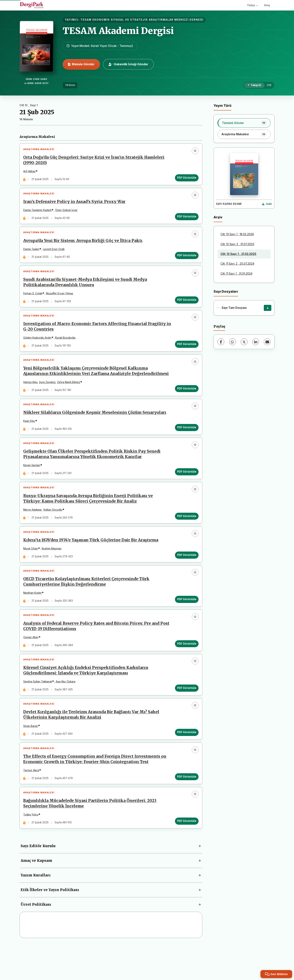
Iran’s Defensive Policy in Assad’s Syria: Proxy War (75, 205)
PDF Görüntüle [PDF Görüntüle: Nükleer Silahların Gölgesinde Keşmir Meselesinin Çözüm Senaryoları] (186, 441)
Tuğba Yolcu (32, 848)
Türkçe (252, 5)
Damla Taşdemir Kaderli (38, 213)
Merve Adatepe (34, 528)
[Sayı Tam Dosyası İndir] (268, 308)
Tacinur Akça (32, 802)
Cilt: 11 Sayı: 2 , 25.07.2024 (237, 264)
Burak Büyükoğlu (66, 347)
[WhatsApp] (232, 342)
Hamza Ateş (31, 394)
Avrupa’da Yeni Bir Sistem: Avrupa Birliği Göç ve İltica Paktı (84, 246)
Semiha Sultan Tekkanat (39, 709)
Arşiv (218, 217)
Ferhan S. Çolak (34, 301)
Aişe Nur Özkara (67, 709)
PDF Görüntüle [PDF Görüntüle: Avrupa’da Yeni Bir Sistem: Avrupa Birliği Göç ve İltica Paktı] (186, 261)
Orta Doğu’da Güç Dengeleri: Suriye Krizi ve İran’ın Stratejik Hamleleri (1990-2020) (95, 161)
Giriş (267, 5)
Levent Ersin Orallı (55, 254)
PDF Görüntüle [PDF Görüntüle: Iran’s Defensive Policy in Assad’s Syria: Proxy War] (186, 220)
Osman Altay (32, 662)
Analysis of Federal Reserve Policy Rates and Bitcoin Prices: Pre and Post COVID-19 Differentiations (92, 651)
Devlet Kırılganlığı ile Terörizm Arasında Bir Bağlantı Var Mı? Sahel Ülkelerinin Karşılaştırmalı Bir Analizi (92, 744)
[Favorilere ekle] (194, 152)
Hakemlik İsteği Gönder (128, 64)
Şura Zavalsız (48, 394)
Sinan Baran (32, 755)
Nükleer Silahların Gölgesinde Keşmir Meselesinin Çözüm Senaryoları (96, 427)
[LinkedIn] (256, 342)
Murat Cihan (32, 569)
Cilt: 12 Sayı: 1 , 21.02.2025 (238, 254)
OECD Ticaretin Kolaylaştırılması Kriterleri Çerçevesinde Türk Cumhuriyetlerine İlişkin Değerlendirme (87, 604)
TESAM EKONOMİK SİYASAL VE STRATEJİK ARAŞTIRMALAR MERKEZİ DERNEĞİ (142, 20)
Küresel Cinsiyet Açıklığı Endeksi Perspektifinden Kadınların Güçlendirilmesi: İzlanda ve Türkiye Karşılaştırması (87, 697)
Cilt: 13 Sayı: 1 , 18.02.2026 (237, 234)
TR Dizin (70, 85)
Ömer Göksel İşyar (67, 213)
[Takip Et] (254, 85)
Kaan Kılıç (30, 435)
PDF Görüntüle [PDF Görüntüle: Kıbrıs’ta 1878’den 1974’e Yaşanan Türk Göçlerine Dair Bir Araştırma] (186, 575)
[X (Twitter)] (244, 342)
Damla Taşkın (32, 254)
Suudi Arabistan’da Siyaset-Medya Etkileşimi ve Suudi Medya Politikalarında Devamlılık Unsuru (86, 290)
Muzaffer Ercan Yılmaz (61, 301)
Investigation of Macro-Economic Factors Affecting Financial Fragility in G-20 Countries (96, 336)
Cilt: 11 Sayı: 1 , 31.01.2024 (236, 274)
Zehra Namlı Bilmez (70, 394)
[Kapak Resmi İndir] (267, 204)
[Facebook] (221, 342)
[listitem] (244, 123)
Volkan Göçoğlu (54, 528)
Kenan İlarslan (33, 482)
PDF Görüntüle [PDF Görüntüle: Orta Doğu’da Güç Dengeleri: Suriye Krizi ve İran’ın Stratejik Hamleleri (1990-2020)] (186, 179)
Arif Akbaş (30, 172)
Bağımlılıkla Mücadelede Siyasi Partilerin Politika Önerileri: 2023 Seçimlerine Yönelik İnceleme (91, 837)
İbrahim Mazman (53, 569)
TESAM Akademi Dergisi (118, 31)
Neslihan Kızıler (34, 616)
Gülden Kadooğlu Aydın (38, 347)
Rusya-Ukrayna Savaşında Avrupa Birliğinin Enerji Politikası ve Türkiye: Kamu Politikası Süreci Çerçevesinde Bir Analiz (89, 517)
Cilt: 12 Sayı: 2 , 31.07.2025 (237, 244)
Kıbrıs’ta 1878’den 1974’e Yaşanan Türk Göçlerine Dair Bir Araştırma (92, 561)
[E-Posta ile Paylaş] (267, 342)
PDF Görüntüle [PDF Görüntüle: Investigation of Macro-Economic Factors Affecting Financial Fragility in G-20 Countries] (186, 354)
